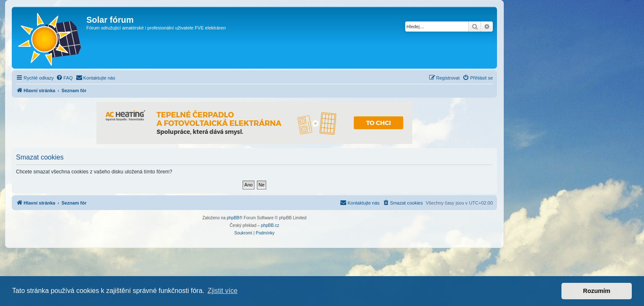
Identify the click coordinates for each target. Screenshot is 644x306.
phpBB (233, 218)
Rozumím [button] (597, 291)
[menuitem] (64, 78)
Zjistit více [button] (223, 291)
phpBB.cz (270, 225)
